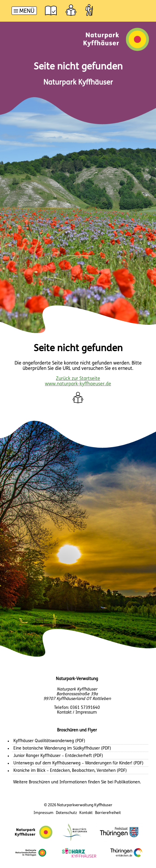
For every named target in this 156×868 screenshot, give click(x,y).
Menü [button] (27, 11)
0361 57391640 (85, 708)
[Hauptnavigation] (24, 11)
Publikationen (127, 782)
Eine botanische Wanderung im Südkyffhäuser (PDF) (62, 749)
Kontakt (86, 813)
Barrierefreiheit (108, 813)
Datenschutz (66, 813)
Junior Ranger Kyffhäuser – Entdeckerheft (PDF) (58, 756)
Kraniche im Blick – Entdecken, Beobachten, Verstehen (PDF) (70, 771)
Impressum (44, 813)
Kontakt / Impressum (77, 713)
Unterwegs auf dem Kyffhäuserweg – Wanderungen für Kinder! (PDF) (78, 763)
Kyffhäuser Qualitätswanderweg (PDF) (49, 741)
